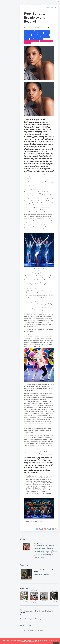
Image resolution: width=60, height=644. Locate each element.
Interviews (6, 32)
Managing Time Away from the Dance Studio (45, 582)
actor (28, 31)
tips (32, 39)
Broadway (47, 31)
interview (29, 35)
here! (41, 533)
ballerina (39, 31)
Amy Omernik (46, 28)
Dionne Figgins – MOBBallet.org (34, 629)
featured (48, 33)
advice (33, 31)
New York (29, 37)
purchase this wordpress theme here (30, 642)
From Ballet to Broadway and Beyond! (36, 18)
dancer (42, 33)
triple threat (39, 39)
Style (5, 25)
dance (28, 33)
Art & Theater (30, 41)
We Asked (37, 43)
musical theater (44, 35)
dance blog (34, 33)
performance (37, 37)
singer (28, 39)
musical (36, 35)
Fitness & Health (9, 36)
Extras (5, 43)
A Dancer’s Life (8, 21)
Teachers (6, 39)
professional (47, 37)
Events (5, 28)
